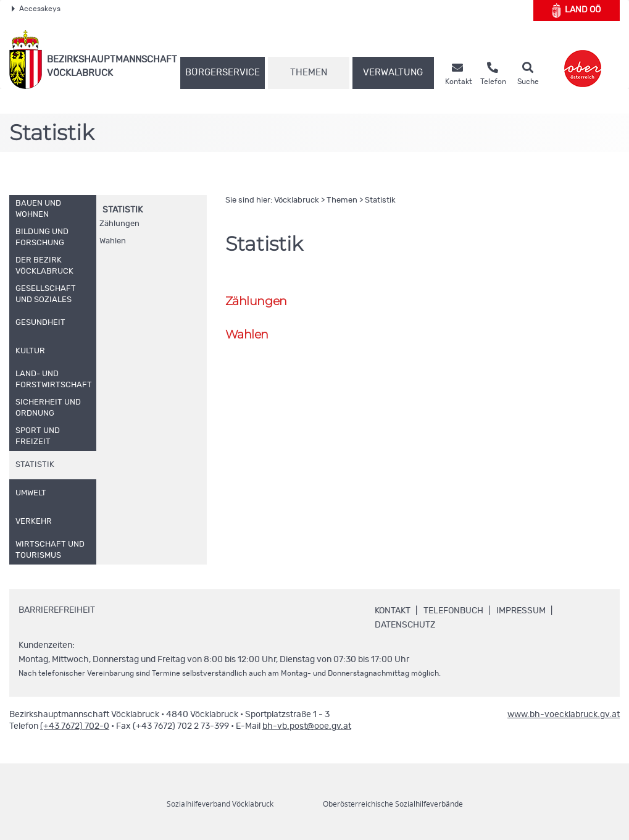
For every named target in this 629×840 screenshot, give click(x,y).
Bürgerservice (223, 73)
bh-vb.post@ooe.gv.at (307, 726)
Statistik (123, 210)
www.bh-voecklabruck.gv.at (564, 715)
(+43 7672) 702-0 (75, 726)
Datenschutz (405, 625)
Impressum (521, 611)
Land (577, 10)
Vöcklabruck (297, 200)
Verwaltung (393, 73)
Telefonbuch (453, 611)
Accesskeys (36, 9)
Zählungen (119, 224)
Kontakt (393, 611)
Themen (309, 73)
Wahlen (113, 241)
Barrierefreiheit (57, 610)
